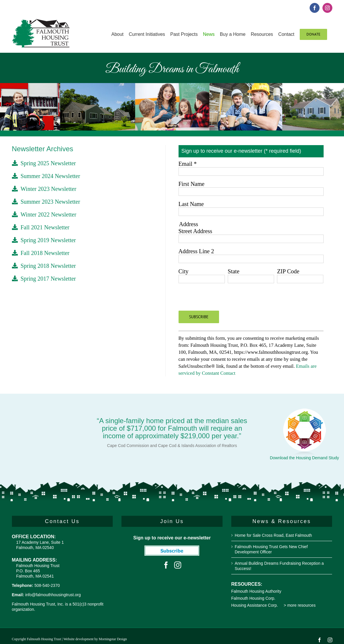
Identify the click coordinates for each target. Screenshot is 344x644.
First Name (192, 184)
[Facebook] (166, 565)
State (234, 271)
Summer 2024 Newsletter (46, 176)
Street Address (195, 231)
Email (188, 164)
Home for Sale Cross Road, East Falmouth (273, 535)
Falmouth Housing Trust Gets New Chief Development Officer (271, 549)
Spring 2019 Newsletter (44, 240)
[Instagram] (178, 565)
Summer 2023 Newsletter (46, 202)
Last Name (191, 204)
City (184, 271)
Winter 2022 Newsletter (44, 214)
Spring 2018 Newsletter (44, 266)
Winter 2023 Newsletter (44, 189)
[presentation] (223, 299)
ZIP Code (288, 271)
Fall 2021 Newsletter (41, 227)
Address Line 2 (196, 251)
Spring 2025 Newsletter (44, 163)
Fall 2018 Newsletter (41, 253)
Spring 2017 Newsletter (44, 279)
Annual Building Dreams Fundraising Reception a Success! (279, 566)
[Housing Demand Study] (304, 411)
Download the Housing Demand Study (304, 458)
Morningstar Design (113, 639)
